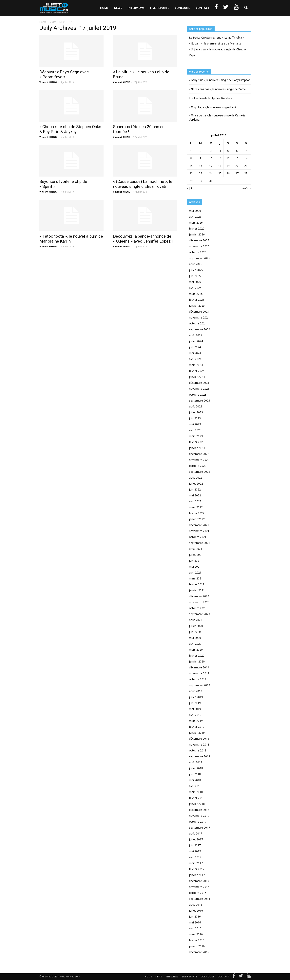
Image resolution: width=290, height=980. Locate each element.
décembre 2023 (199, 383)
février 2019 (197, 727)
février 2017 (197, 869)
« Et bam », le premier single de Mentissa (215, 43)
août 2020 (196, 620)
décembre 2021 (199, 525)
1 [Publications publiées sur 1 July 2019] (191, 151)
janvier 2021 (197, 590)
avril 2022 (195, 501)
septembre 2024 (200, 329)
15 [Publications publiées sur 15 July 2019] (191, 166)
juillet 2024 (196, 341)
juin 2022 (195, 489)
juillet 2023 (196, 412)
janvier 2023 (197, 448)
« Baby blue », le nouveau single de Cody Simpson (220, 80)
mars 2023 (196, 436)
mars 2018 (196, 792)
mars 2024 (196, 365)
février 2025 (197, 300)
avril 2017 (195, 857)
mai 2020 (195, 638)
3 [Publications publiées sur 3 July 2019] (211, 151)
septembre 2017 (200, 827)
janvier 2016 (197, 946)
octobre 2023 (198, 395)
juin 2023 (195, 418)
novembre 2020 (199, 602)
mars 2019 (196, 721)
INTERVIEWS (136, 8)
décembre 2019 (199, 667)
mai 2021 (195, 567)
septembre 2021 (200, 543)
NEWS (118, 8)
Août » (246, 188)
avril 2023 (195, 430)
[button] (246, 8)
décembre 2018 (199, 739)
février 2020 (197, 655)
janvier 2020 (197, 661)
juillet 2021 (196, 555)
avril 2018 (195, 786)
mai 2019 (195, 709)
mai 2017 (195, 851)
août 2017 (196, 833)
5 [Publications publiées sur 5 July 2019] (228, 151)
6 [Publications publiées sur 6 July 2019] (237, 151)
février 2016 (197, 940)
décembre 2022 (199, 454)
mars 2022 (196, 507)
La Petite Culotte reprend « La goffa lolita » (217, 37)
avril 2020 (195, 644)
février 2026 (197, 228)
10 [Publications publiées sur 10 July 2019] (211, 158)
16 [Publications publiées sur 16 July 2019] (201, 166)
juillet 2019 (196, 697)
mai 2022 (195, 495)
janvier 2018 (197, 804)
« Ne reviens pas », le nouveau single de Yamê (217, 89)
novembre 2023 (199, 389)
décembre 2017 (199, 810)
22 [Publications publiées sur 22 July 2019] (191, 173)
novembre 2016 (199, 887)
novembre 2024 (199, 317)
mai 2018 (195, 780)
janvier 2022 (197, 519)
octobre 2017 (198, 822)
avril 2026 (195, 217)
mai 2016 (195, 922)
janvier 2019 (197, 733)
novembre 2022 (199, 460)
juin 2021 (195, 561)
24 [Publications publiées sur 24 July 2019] (211, 173)
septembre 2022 (200, 472)
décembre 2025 (199, 240)
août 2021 (196, 549)
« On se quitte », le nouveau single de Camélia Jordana (217, 118)
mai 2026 (195, 211)
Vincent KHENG (48, 82)
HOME (104, 8)
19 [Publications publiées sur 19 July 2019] (228, 166)
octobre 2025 (198, 252)
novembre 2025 (199, 246)
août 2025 (196, 264)
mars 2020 (196, 650)
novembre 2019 (199, 673)
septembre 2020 (200, 614)
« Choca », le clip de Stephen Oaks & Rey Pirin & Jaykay (70, 129)
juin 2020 (195, 632)
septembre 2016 (200, 899)
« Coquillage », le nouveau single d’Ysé (213, 107)
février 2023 (197, 442)
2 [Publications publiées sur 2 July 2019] (201, 151)
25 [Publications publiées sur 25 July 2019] (220, 173)
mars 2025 (196, 294)
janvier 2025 (197, 306)
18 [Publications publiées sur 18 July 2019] (220, 166)
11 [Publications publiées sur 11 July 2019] (220, 158)
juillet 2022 (196, 483)
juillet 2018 (196, 768)
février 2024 (197, 371)
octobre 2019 (198, 679)
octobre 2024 (198, 323)
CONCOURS (183, 8)
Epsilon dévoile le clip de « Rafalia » (211, 98)
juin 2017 (195, 845)
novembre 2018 (199, 744)
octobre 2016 (198, 893)
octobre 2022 (198, 466)
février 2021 (197, 584)
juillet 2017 (196, 839)
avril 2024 (195, 359)
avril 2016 (195, 928)
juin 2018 (195, 774)
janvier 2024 (197, 377)
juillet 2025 (196, 270)
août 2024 (196, 335)
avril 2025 (195, 288)
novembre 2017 (199, 816)
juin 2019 (195, 703)
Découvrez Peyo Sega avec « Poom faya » (64, 74)
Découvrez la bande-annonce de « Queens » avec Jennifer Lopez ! (143, 239)
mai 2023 (195, 424)
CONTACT (203, 8)
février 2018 (197, 798)
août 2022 (196, 478)
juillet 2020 (196, 626)
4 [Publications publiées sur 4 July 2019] (220, 151)
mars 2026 (196, 223)
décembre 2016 (199, 881)
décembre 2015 (199, 952)
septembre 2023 (200, 400)
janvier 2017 (197, 875)
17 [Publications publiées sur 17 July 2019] (211, 166)
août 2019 (196, 691)
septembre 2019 (200, 685)
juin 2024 (195, 347)
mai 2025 (195, 282)
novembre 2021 (199, 531)
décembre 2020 (199, 596)
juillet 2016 (196, 911)
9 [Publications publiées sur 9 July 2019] (201, 158)
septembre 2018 (200, 756)
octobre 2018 (198, 750)
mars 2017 (196, 863)
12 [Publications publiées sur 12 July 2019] (228, 158)
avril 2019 (195, 715)
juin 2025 (195, 276)
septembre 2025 (200, 258)
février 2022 (197, 513)
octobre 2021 (198, 537)
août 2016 (196, 905)
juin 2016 (195, 916)
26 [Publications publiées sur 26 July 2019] (228, 173)
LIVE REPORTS (160, 8)
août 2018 (196, 762)
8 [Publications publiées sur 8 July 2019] (191, 158)
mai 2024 (195, 353)
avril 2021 (195, 572)
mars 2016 (196, 934)
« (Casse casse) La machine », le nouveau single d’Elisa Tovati (143, 184)
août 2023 (196, 406)
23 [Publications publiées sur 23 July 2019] (201, 173)
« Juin (190, 188)
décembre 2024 (199, 311)
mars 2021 (196, 578)
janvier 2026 (197, 234)
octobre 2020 (198, 608)
